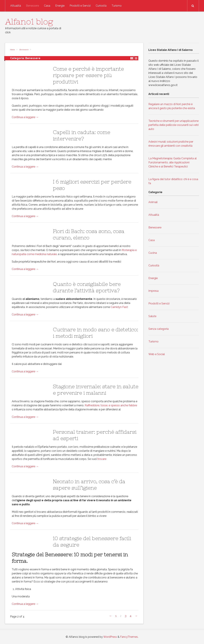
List (136, 58)
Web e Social (157, 354)
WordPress (110, 637)
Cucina (153, 253)
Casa (47, 6)
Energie (60, 6)
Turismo (117, 6)
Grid (132, 58)
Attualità (16, 6)
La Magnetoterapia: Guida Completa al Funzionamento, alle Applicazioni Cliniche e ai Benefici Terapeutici (172, 162)
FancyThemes (129, 637)
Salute (152, 316)
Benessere (32, 6)
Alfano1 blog (29, 22)
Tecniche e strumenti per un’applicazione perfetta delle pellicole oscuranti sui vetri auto (174, 125)
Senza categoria (159, 329)
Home (13, 50)
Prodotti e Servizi (80, 6)
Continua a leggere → (25, 117)
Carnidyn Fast (119, 307)
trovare (102, 459)
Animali (153, 202)
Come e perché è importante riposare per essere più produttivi (88, 75)
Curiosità (101, 6)
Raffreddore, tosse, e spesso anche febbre (111, 405)
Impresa (153, 291)
